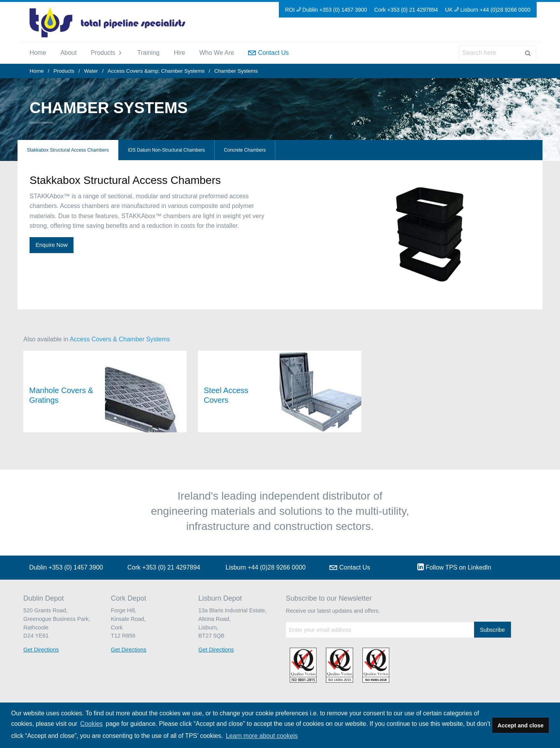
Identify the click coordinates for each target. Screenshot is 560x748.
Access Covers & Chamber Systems (120, 339)
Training (148, 53)
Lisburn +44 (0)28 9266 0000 (266, 567)
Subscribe (492, 630)
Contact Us (268, 53)
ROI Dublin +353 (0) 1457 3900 (326, 10)
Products (103, 53)
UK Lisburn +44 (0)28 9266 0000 (488, 10)
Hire (179, 53)
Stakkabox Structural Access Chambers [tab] (68, 150)
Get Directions (41, 650)
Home (38, 53)
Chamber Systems (236, 71)
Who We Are (217, 53)
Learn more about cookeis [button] (262, 736)
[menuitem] (38, 53)
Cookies (91, 724)
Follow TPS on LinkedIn (454, 567)
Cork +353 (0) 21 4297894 (406, 10)
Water (91, 71)
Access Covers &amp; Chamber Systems (156, 71)
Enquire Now (51, 245)
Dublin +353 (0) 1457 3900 (66, 567)
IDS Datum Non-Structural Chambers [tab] (166, 150)
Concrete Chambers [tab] (245, 150)
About (68, 53)
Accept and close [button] (520, 725)
